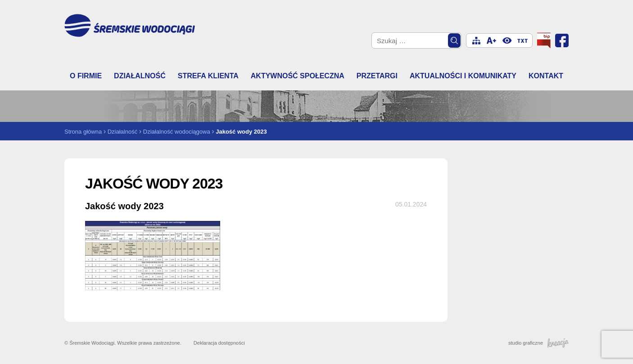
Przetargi (377, 76)
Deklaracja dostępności (219, 343)
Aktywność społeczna (298, 76)
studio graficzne (538, 343)
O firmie (86, 76)
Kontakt (546, 76)
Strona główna (83, 132)
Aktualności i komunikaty (463, 76)
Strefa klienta (208, 76)
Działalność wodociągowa (177, 132)
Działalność (140, 76)
